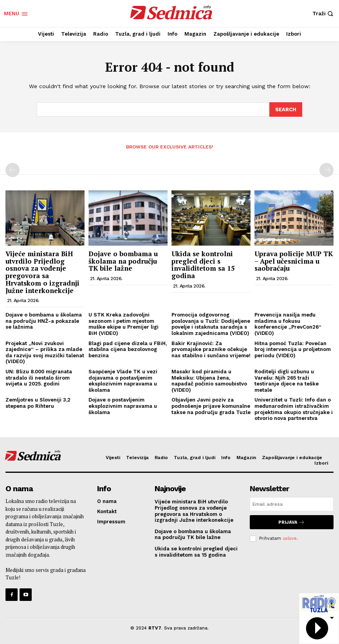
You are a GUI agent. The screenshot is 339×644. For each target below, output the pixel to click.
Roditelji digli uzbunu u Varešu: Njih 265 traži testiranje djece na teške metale (287, 380)
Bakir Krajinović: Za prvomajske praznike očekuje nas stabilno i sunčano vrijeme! (211, 349)
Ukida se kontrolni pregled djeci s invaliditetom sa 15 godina (203, 264)
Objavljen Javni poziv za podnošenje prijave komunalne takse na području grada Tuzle (211, 405)
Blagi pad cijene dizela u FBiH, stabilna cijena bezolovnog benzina (128, 349)
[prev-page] (13, 170)
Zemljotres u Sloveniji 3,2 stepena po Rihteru (38, 402)
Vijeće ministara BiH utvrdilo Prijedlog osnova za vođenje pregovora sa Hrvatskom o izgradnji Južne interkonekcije (42, 271)
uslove (290, 538)
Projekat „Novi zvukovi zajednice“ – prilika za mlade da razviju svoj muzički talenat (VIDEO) (45, 352)
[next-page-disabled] (326, 170)
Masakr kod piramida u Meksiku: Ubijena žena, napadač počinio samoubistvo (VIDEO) (209, 380)
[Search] (286, 109)
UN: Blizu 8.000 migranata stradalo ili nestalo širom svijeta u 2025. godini (39, 377)
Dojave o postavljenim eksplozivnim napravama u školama (123, 405)
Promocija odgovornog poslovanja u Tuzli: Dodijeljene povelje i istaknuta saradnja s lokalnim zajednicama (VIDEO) (211, 324)
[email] (292, 504)
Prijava (291, 522)
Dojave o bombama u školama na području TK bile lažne (123, 260)
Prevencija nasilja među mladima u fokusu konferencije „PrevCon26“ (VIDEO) (288, 324)
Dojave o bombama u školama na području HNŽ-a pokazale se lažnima (44, 320)
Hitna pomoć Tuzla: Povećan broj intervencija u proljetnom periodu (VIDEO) (293, 349)
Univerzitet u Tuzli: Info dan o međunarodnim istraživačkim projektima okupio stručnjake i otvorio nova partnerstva (294, 409)
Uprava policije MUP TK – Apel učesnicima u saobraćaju (294, 260)
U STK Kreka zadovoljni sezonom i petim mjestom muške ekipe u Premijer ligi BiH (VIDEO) (124, 324)
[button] (324, 14)
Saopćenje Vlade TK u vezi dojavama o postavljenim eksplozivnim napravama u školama (123, 380)
